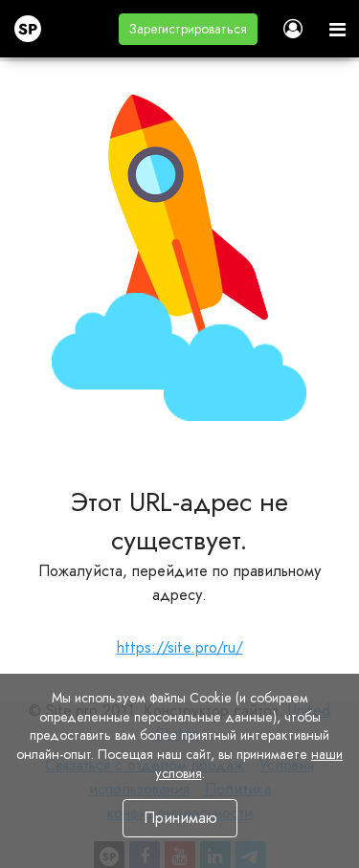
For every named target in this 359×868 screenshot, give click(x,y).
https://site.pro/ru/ (180, 647)
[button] (188, 29)
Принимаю (179, 818)
